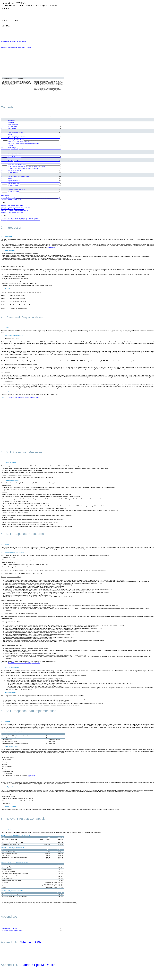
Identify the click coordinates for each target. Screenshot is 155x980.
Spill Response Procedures (22, 534)
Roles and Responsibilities (22, 317)
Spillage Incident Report (9, 787)
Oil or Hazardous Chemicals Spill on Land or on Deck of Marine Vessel (22, 573)
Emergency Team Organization (11, 391)
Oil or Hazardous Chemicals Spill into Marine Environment (19, 613)
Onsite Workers (7, 382)
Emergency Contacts (8, 829)
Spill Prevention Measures (22, 452)
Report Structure (7, 289)
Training (5, 721)
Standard (21, 78)
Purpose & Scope (8, 263)
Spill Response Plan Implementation (29, 711)
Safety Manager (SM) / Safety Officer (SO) (14, 358)
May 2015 (6, 26)
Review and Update (8, 806)
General (5, 328)
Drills (4, 779)
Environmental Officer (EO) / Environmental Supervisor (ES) (19, 364)
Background (6, 236)
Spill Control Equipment (9, 746)
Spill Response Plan (10, 21)
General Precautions (8, 463)
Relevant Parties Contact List (24, 819)
